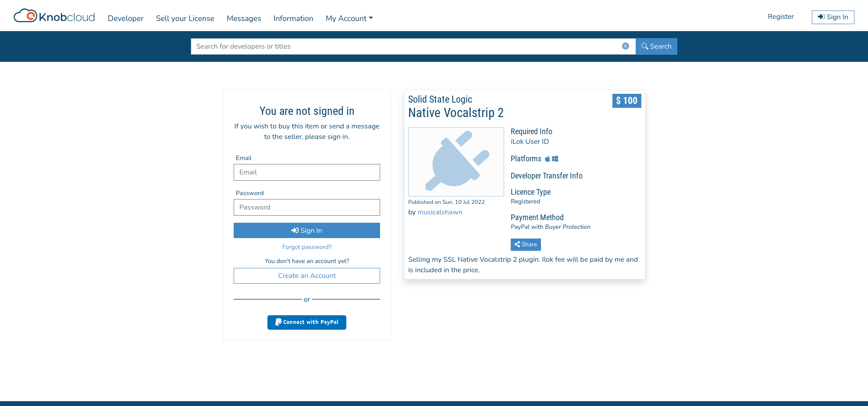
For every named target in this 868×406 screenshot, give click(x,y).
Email (244, 158)
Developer (126, 18)
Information (293, 18)
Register (781, 17)
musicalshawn (440, 212)
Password (250, 193)
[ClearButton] (626, 48)
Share (526, 244)
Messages (244, 18)
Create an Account (307, 276)
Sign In (307, 231)
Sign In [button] (833, 17)
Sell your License (185, 18)
